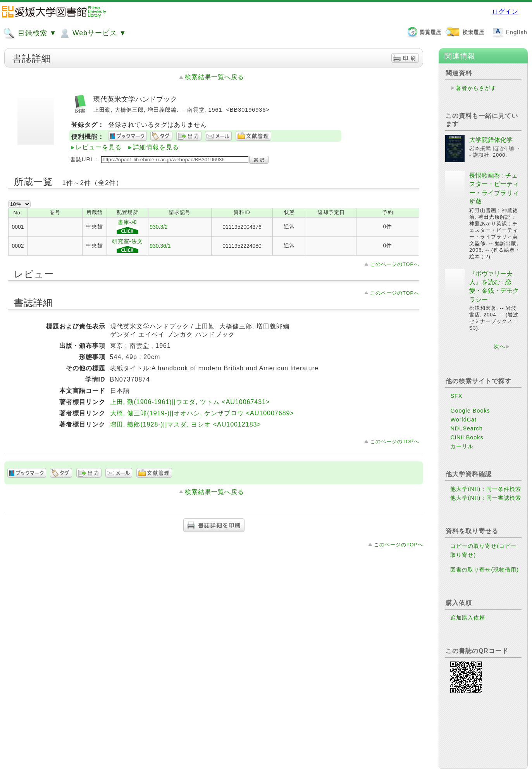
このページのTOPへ (395, 264)
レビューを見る (99, 147)
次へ (499, 346)
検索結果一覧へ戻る (214, 77)
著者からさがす (476, 88)
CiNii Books (467, 437)
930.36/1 (160, 246)
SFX (456, 396)
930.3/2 (158, 227)
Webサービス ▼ (92, 33)
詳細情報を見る (156, 147)
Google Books (470, 411)
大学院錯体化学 (491, 140)
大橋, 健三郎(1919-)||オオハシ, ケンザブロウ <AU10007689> (202, 413)
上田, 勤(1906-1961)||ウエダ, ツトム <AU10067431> (190, 402)
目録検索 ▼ (30, 33)
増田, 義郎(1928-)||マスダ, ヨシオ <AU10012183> (186, 424)
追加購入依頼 (468, 618)
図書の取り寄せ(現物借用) (485, 570)
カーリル (462, 446)
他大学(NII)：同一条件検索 (486, 489)
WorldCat (463, 420)
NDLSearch (466, 428)
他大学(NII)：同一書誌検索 (486, 498)
